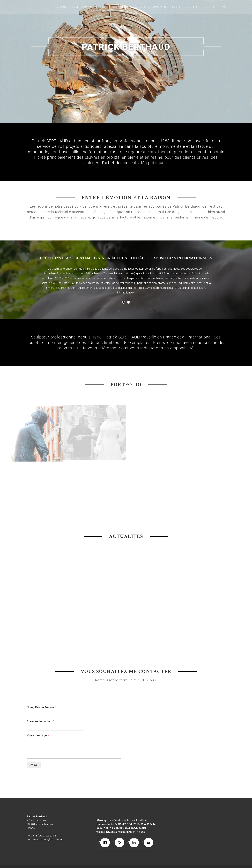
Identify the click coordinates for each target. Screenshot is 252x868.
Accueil (61, 7)
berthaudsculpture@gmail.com (45, 840)
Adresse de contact (40, 721)
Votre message (38, 735)
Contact (209, 7)
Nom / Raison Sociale (41, 707)
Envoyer (34, 765)
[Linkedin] (135, 843)
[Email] (149, 843)
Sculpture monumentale (88, 7)
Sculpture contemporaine (149, 7)
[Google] (120, 843)
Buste (176, 7)
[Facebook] (106, 843)
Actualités (118, 7)
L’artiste (191, 7)
